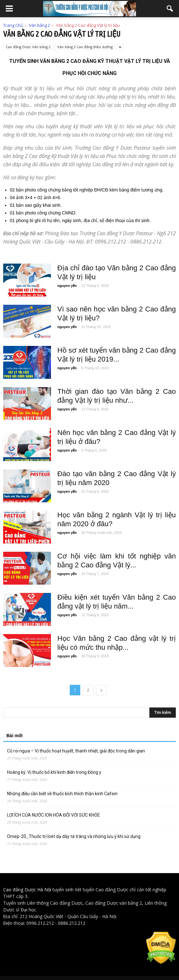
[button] (170, 9)
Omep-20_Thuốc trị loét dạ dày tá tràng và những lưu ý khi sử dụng (74, 836)
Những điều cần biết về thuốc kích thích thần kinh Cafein (62, 794)
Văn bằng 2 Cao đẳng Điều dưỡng (85, 47)
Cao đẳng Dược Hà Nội (27, 890)
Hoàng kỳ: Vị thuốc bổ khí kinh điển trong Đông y (54, 772)
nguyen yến (67, 286)
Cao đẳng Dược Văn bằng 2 (28, 47)
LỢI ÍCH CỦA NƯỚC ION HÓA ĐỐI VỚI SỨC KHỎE (54, 815)
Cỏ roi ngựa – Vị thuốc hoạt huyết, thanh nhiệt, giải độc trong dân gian (76, 751)
